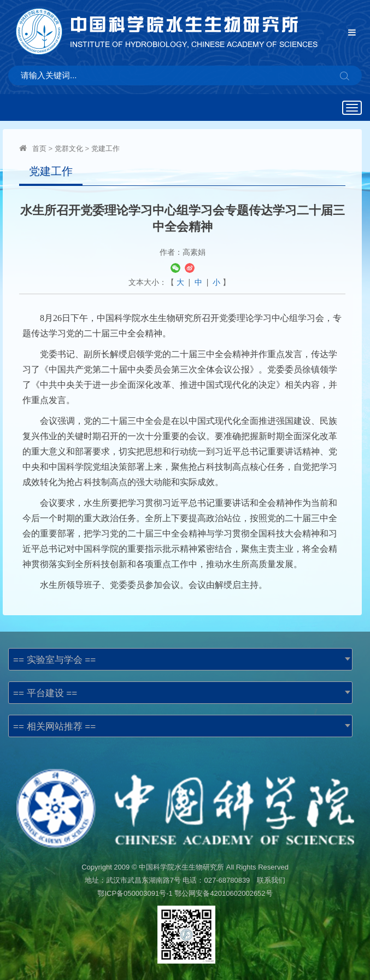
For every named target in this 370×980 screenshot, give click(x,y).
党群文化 (69, 148)
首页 (39, 148)
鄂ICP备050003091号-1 (135, 893)
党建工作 (105, 148)
